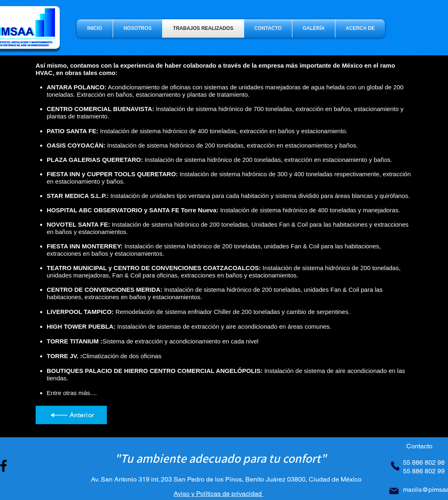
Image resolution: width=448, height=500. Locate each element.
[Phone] (395, 466)
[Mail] (394, 491)
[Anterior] (71, 415)
